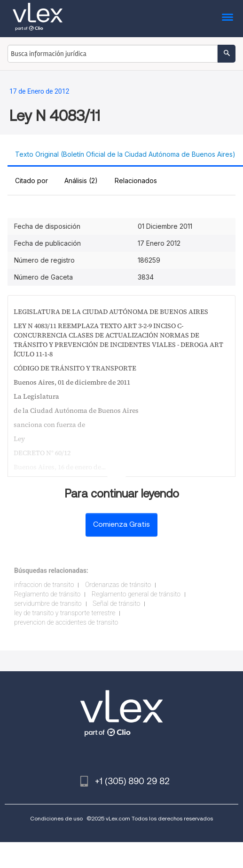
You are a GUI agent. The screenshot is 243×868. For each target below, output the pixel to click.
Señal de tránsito (116, 603)
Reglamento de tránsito (47, 594)
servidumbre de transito (48, 603)
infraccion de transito (44, 585)
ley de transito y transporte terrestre (65, 613)
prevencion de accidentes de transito (66, 622)
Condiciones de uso (56, 818)
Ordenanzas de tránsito (118, 585)
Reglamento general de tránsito (136, 594)
